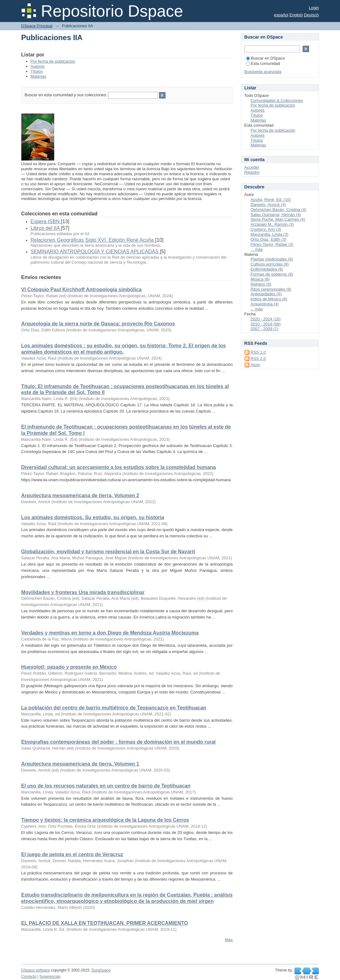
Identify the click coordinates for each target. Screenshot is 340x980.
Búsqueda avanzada (263, 72)
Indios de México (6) (269, 299)
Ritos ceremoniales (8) (271, 289)
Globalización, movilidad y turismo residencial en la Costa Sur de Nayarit (108, 552)
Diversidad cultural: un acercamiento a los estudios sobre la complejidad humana (119, 467)
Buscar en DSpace (265, 58)
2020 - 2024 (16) (266, 319)
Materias (39, 76)
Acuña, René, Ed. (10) (271, 200)
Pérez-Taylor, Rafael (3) (272, 244)
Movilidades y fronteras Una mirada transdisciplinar (83, 592)
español (281, 15)
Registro (252, 172)
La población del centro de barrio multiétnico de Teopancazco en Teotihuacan (114, 708)
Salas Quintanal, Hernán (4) (276, 215)
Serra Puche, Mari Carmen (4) (278, 219)
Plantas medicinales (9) (272, 259)
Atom (255, 365)
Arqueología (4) (265, 304)
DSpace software (36, 970)
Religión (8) (261, 284)
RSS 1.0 (258, 352)
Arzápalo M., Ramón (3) (272, 224)
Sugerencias (50, 977)
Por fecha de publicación (53, 61)
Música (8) (260, 279)
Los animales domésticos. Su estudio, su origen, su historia (93, 517)
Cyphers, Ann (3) (266, 229)
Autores (38, 66)
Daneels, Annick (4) (268, 205)
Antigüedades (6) (266, 294)
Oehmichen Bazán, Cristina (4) (279, 210)
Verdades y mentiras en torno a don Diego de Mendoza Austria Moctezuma (110, 633)
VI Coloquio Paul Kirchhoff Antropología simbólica (81, 290)
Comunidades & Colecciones (277, 100)
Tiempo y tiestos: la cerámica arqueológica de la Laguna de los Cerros (105, 820)
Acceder (252, 167)
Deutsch (311, 15)
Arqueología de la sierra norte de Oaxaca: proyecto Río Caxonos (98, 324)
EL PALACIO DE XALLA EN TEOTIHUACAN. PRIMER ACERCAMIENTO (105, 923)
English (296, 15)
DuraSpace (101, 970)
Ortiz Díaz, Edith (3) (269, 239)
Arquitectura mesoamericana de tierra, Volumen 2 (80, 495)
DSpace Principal (37, 26)
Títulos (37, 71)
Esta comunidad (263, 63)
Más (229, 940)
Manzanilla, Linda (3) (270, 234)
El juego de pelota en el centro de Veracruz (72, 854)
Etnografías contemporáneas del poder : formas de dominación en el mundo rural (119, 742)
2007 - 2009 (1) (265, 329)
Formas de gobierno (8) (272, 274)
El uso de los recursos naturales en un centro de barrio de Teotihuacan (106, 786)
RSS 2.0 (258, 358)
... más (257, 249)
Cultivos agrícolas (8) (270, 264)
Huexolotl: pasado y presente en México (69, 667)
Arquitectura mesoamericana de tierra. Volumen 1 (80, 764)
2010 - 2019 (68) (266, 324)
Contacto (29, 977)
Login (314, 8)
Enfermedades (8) (267, 269)
